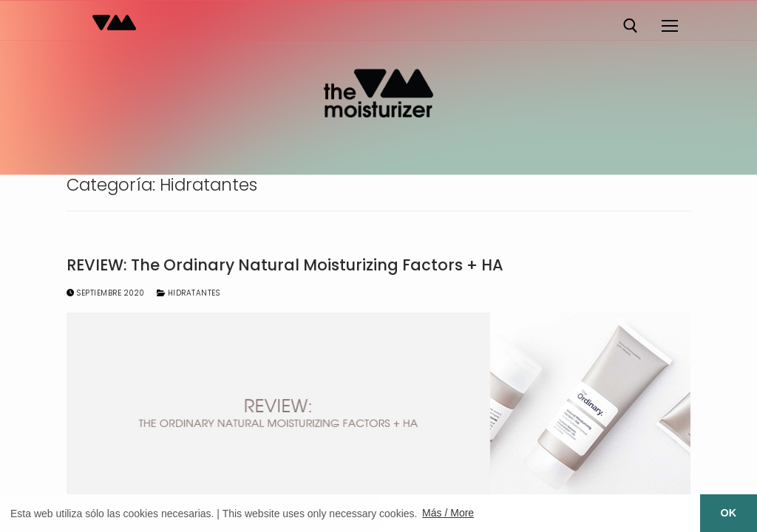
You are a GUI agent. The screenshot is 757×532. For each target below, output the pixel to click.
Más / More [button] (448, 513)
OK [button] (729, 513)
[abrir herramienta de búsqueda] (631, 26)
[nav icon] (669, 26)
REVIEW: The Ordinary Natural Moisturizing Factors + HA (285, 265)
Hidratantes (189, 293)
